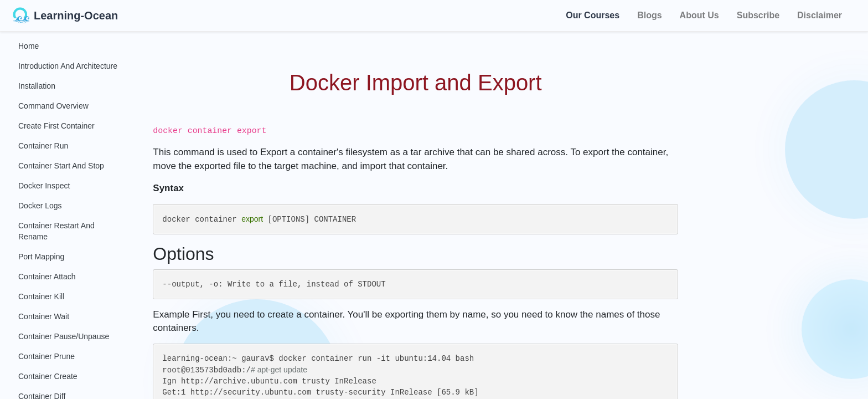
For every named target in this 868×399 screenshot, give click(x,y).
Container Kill (41, 296)
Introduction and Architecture (68, 66)
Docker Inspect (44, 186)
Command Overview (53, 106)
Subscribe (758, 15)
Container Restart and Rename (56, 231)
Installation (37, 86)
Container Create (48, 376)
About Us (699, 15)
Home (29, 46)
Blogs (649, 15)
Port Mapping (41, 257)
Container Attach (47, 277)
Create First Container (56, 126)
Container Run (43, 146)
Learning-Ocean (65, 16)
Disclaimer (820, 15)
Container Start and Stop (61, 166)
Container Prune (46, 356)
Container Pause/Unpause (64, 336)
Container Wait (44, 316)
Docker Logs (40, 206)
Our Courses (593, 15)
